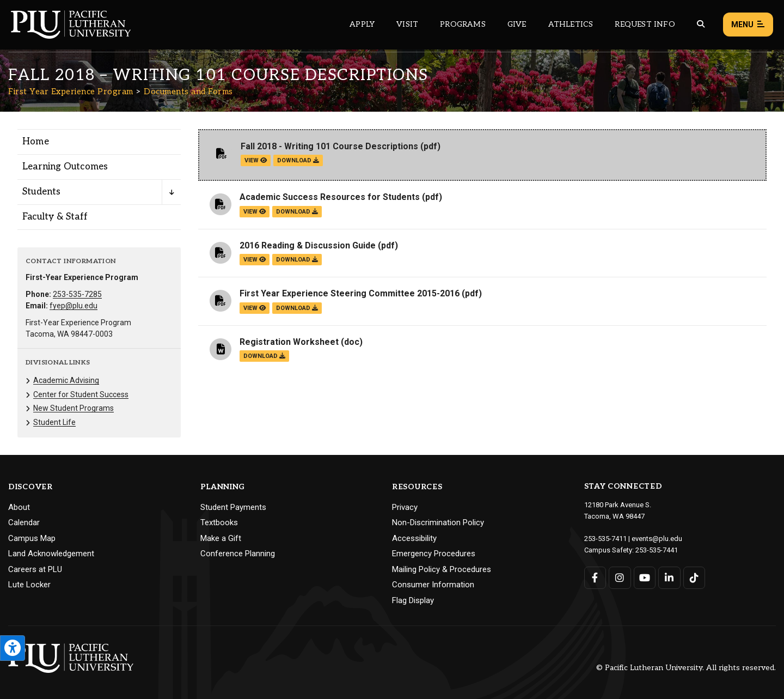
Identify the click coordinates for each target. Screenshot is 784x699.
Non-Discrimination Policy (438, 522)
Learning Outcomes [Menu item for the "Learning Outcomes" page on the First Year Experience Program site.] (65, 167)
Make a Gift (221, 538)
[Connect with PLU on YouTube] (645, 578)
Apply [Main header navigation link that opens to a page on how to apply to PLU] (362, 24)
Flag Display (413, 600)
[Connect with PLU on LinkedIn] (669, 578)
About (19, 507)
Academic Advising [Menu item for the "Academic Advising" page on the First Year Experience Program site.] (66, 380)
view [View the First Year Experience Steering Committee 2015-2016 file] (255, 308)
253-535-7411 (605, 539)
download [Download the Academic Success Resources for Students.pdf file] (297, 212)
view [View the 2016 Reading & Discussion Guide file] (255, 260)
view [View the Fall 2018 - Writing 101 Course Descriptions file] (256, 160)
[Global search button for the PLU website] (701, 24)
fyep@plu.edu (73, 306)
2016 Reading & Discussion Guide (308, 245)
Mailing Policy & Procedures (442, 569)
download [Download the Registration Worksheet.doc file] (264, 356)
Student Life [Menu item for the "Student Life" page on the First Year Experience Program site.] (54, 422)
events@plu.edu (657, 539)
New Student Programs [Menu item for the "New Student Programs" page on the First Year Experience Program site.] (73, 408)
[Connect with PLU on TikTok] (694, 578)
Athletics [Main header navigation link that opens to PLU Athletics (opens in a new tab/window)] (571, 24)
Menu (748, 25)
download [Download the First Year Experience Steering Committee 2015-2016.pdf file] (297, 308)
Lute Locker (29, 585)
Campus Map (32, 538)
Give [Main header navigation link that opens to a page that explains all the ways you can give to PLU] (517, 24)
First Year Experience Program (71, 92)
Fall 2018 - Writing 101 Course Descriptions (329, 146)
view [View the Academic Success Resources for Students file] (255, 212)
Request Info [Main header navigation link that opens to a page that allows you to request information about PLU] (645, 24)
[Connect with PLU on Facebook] (595, 578)
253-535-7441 (657, 550)
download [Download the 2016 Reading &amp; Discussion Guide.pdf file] (297, 260)
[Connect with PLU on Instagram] (620, 578)
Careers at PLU (35, 569)
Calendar (24, 522)
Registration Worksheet (289, 342)
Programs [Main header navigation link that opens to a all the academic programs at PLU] (463, 24)
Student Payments (233, 507)
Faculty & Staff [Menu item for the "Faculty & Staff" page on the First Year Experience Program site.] (55, 217)
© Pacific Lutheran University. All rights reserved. (686, 668)
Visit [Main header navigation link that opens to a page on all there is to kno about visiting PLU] (407, 24)
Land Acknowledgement (51, 554)
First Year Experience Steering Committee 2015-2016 (350, 293)
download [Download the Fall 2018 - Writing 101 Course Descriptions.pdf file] (298, 160)
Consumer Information (433, 585)
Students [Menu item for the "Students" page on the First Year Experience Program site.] (42, 192)
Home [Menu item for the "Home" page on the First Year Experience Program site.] (36, 142)
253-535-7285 (77, 294)
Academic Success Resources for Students (330, 197)
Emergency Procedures (434, 554)
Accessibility (414, 538)
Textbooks (219, 522)
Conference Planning (238, 554)
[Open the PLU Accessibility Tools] (13, 648)
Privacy (405, 507)
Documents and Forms (188, 92)
